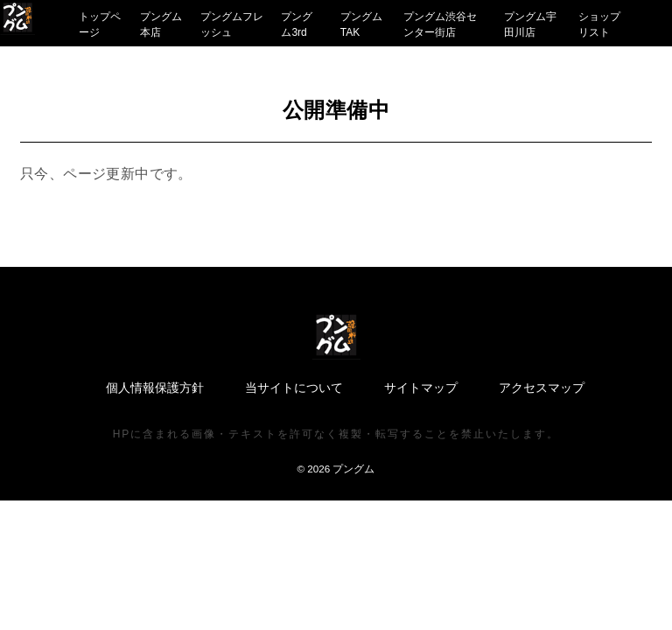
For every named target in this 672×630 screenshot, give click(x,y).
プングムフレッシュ (232, 24)
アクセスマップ (542, 388)
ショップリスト (599, 24)
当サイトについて (294, 388)
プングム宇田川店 (530, 24)
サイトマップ (421, 388)
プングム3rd (297, 24)
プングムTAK (361, 24)
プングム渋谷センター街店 (440, 24)
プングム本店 (161, 24)
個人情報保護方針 (155, 388)
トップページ (100, 24)
